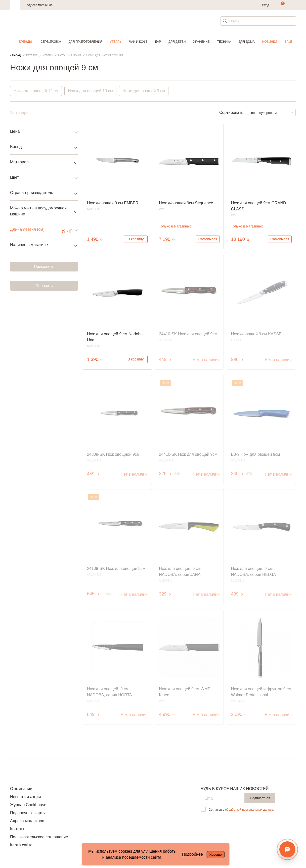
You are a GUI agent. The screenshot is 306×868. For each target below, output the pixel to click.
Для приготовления (85, 42)
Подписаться (260, 798)
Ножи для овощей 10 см (91, 91)
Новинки (270, 42)
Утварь (116, 42)
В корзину (136, 239)
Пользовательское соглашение (39, 837)
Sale (289, 42)
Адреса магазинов (40, 5)
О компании (21, 789)
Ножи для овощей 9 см (144, 91)
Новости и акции (26, 797)
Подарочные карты (28, 813)
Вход (266, 5)
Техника (224, 42)
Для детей (177, 42)
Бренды (25, 42)
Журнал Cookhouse (28, 805)
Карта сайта (21, 845)
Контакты (19, 829)
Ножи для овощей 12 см (36, 91)
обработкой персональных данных (249, 810)
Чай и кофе (138, 42)
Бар (158, 42)
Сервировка (51, 42)
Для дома (247, 42)
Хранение (201, 42)
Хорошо (216, 855)
